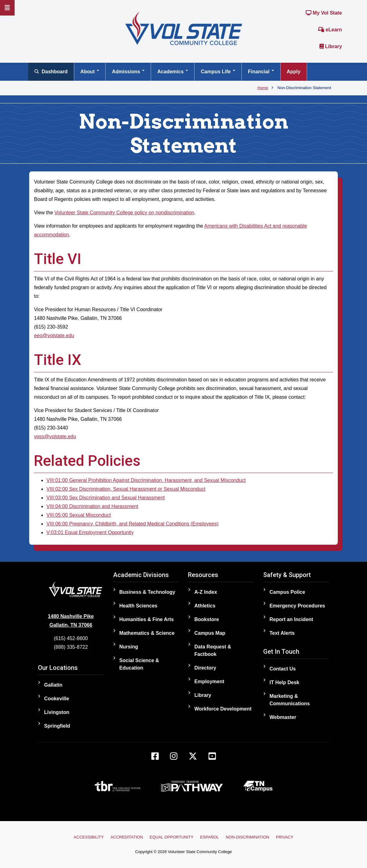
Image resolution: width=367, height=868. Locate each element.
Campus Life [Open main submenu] (218, 72)
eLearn (330, 30)
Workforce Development (223, 709)
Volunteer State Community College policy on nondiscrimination (124, 213)
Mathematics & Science (147, 633)
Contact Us (282, 669)
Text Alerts (282, 633)
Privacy (285, 837)
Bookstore (206, 619)
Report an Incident (291, 619)
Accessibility (89, 837)
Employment (209, 682)
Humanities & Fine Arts (147, 619)
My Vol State (324, 13)
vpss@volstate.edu (55, 436)
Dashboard (51, 72)
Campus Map (210, 633)
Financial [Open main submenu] (261, 72)
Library (331, 46)
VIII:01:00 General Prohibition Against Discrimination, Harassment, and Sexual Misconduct (146, 480)
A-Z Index (206, 592)
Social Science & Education (139, 664)
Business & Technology (147, 592)
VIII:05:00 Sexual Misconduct (78, 515)
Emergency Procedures (297, 606)
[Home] (184, 28)
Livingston (57, 712)
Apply (294, 72)
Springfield (57, 726)
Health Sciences (138, 606)
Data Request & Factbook (213, 650)
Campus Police (287, 592)
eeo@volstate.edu (54, 336)
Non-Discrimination (247, 837)
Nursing (129, 647)
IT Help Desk (284, 682)
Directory (205, 668)
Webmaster (283, 717)
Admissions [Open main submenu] (128, 72)
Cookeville (57, 699)
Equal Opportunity (172, 837)
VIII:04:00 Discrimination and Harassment (92, 506)
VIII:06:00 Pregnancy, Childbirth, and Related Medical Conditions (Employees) (132, 524)
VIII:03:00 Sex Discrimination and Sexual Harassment (106, 498)
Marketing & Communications (290, 700)
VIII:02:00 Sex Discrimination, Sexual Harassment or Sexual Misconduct (126, 489)
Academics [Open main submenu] (173, 72)
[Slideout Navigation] (7, 8)
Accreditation (127, 837)
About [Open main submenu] (90, 72)
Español (209, 837)
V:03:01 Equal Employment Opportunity (90, 532)
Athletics (205, 606)
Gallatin (53, 685)
